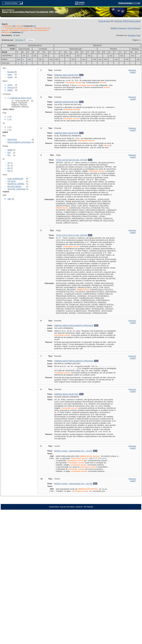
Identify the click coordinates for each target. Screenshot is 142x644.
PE (9, 168)
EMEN (10, 90)
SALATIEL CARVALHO (16, 189)
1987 (9, 199)
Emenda (11, 72)
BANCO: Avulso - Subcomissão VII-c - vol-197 (73, 451)
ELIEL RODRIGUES (15, 179)
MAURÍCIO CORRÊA (16, 184)
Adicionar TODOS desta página (127, 21)
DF (9, 163)
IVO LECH (12, 181)
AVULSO (11, 88)
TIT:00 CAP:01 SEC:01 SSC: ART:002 (71, 235)
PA (9, 166)
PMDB (10, 150)
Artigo (10, 75)
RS (9, 171)
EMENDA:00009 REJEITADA (66, 102)
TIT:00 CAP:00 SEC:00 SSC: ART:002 (71, 160)
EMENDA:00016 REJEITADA (66, 75)
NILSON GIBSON (14, 187)
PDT (9, 153)
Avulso (10, 77)
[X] (35, 26)
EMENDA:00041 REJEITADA (66, 394)
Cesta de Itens (104, 21)
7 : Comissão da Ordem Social (19, 98)
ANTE (10, 85)
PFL (9, 155)
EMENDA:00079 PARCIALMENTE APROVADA (74, 361)
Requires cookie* (132, 71)
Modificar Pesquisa (118, 28)
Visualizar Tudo (134, 35)
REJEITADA (12, 140)
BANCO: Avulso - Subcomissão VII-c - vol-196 (73, 484)
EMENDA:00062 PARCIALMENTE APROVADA (74, 325)
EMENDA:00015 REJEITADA (66, 133)
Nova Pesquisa (134, 28)
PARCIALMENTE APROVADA (19, 142)
